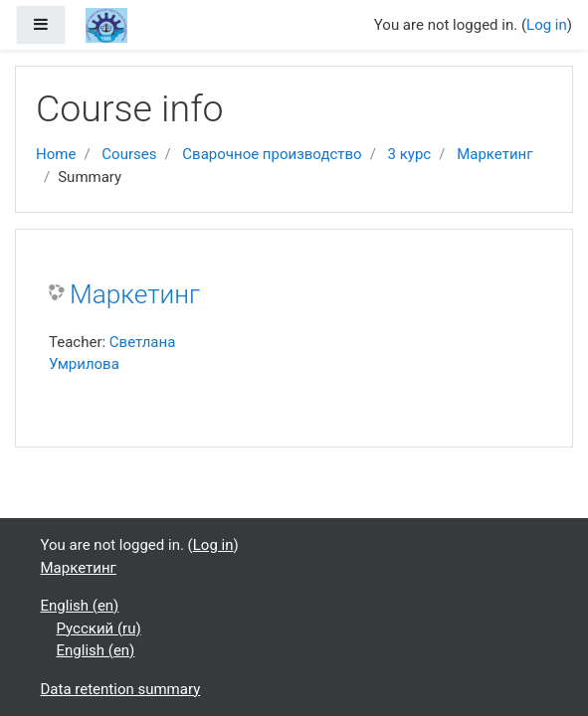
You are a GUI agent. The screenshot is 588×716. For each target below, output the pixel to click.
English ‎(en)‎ (80, 606)
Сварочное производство (272, 154)
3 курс (410, 154)
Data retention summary (121, 689)
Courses (129, 154)
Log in (547, 25)
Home (56, 154)
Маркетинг (494, 154)
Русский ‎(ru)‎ (99, 628)
